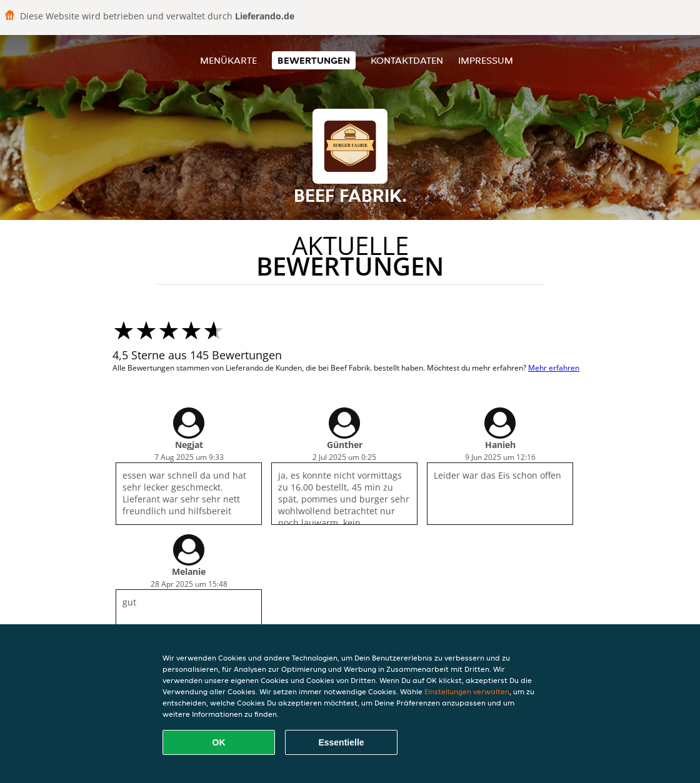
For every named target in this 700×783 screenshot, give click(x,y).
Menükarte (228, 60)
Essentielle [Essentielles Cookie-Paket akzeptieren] (341, 742)
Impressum (486, 60)
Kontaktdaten (407, 60)
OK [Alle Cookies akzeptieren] (219, 742)
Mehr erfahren (554, 368)
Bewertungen (314, 60)
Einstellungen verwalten (467, 691)
